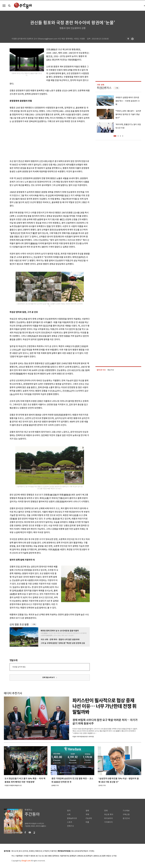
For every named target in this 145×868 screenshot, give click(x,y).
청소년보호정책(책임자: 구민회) (83, 851)
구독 (34, 624)
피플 (87, 822)
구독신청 (126, 815)
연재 (106, 811)
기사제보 (126, 811)
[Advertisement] (44, 141)
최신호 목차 (109, 815)
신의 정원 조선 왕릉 (19, 625)
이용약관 (53, 851)
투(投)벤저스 (104, 88)
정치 (69, 811)
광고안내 (126, 818)
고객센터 (46, 851)
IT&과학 (89, 818)
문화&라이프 (72, 818)
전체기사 (70, 826)
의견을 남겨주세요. (19, 667)
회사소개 (15, 851)
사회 (69, 815)
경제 (87, 811)
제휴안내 (38, 851)
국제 (87, 815)
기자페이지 (108, 822)
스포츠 (70, 822)
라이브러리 (108, 818)
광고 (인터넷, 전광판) (27, 851)
